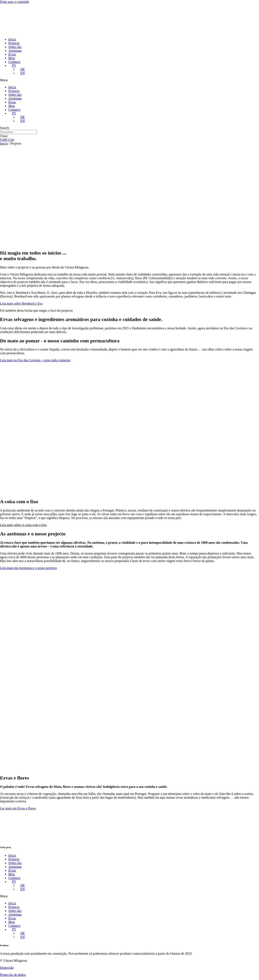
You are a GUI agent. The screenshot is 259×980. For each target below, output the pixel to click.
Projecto (14, 43)
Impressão (7, 968)
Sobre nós (15, 47)
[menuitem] (12, 66)
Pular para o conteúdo (15, 2)
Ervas (12, 54)
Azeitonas (15, 51)
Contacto (14, 62)
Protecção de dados (13, 975)
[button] (129, 80)
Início (12, 39)
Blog (12, 58)
